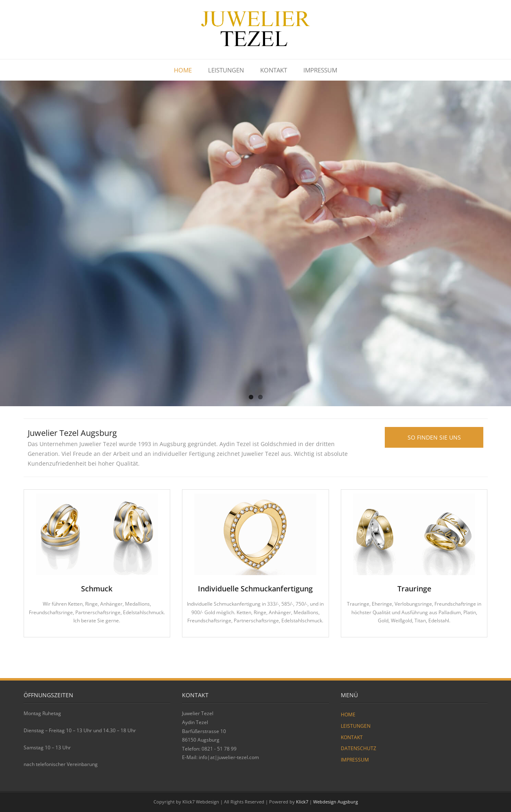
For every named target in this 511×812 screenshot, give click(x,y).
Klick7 (302, 802)
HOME (183, 70)
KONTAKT (274, 70)
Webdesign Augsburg (336, 802)
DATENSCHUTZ (359, 748)
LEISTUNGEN (226, 70)
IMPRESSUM (320, 70)
